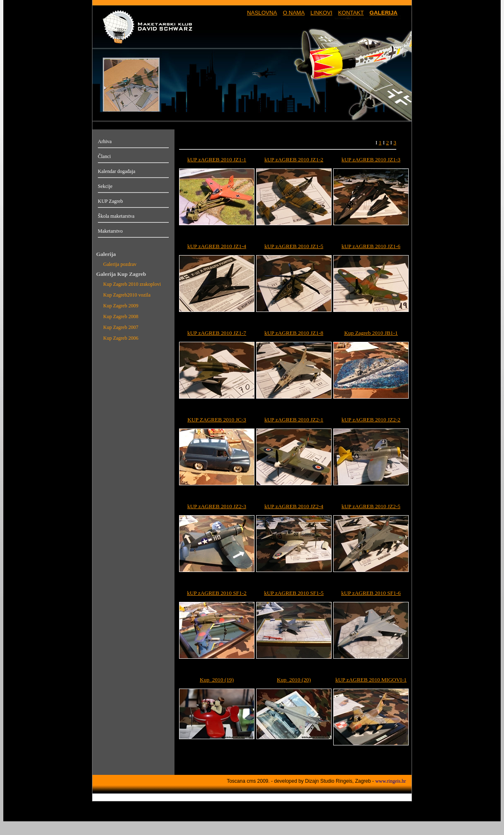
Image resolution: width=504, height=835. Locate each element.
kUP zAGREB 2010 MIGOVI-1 (371, 680)
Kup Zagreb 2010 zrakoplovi (132, 284)
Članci (104, 156)
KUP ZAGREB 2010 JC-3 (217, 420)
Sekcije (105, 186)
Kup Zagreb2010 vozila (127, 295)
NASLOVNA (262, 13)
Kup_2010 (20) (294, 680)
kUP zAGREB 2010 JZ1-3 (371, 159)
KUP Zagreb (110, 201)
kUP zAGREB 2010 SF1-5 (294, 593)
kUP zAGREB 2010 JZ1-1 (217, 159)
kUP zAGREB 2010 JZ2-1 (294, 420)
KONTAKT (351, 13)
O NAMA (294, 13)
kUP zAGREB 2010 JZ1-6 (371, 246)
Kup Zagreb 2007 (121, 327)
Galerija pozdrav (120, 264)
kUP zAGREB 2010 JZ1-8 (294, 333)
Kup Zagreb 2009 (121, 306)
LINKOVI (321, 13)
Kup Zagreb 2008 (121, 316)
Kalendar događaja (116, 171)
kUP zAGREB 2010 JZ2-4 (294, 506)
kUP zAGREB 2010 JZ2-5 (371, 506)
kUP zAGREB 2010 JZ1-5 (294, 246)
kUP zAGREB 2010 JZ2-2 (371, 420)
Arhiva (105, 141)
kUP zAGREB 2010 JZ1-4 (217, 246)
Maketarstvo (110, 231)
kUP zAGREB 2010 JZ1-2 (294, 159)
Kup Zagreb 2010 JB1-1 (371, 333)
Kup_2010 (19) (217, 680)
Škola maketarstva (116, 216)
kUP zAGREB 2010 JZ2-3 (217, 506)
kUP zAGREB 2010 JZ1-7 (217, 333)
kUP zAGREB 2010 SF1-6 (371, 593)
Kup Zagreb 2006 (121, 338)
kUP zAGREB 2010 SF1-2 (217, 593)
